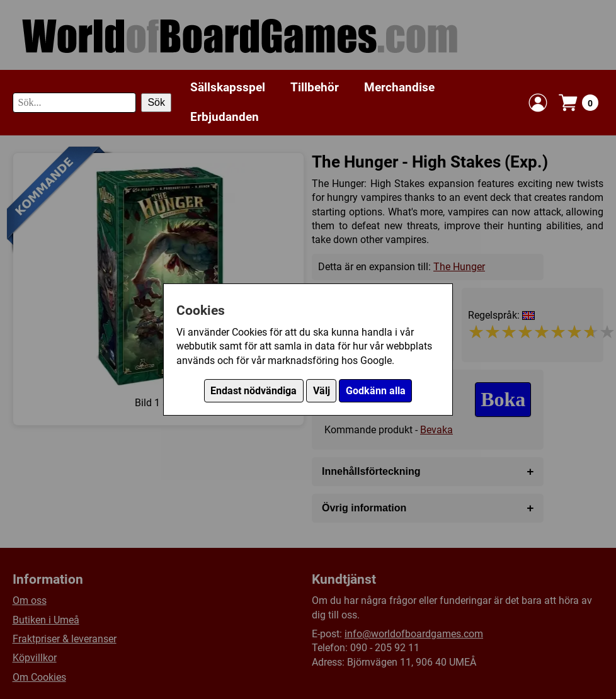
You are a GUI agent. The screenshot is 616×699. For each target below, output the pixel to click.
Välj (322, 391)
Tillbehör (315, 87)
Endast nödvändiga (254, 391)
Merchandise (399, 87)
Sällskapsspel (228, 87)
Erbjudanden (225, 117)
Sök (156, 102)
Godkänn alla (376, 391)
